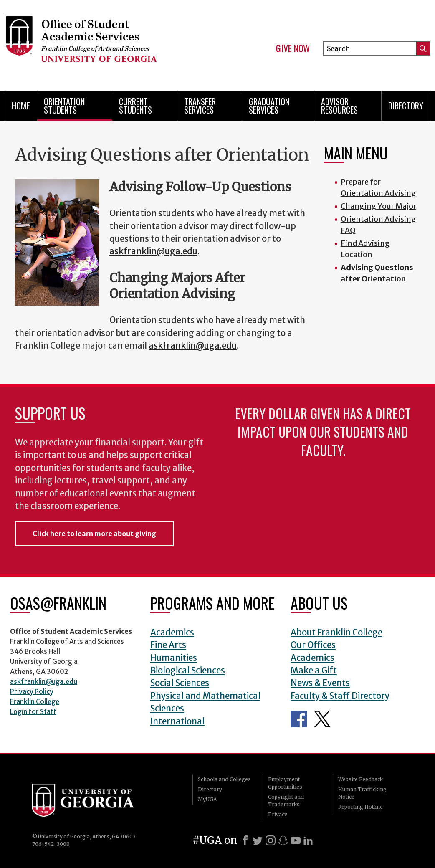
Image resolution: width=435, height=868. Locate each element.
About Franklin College (336, 633)
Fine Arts (168, 645)
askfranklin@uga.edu (153, 251)
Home (21, 106)
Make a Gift (314, 671)
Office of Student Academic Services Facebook (299, 719)
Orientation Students (64, 106)
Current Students (135, 106)
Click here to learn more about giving (94, 534)
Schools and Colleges (224, 779)
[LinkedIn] (308, 840)
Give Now (293, 48)
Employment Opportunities (285, 783)
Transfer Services (200, 106)
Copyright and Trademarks (286, 801)
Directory (406, 106)
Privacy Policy (32, 691)
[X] (258, 840)
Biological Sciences (188, 671)
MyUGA (207, 799)
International (177, 721)
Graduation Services (269, 106)
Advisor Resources (339, 106)
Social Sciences (180, 683)
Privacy (278, 814)
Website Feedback (360, 779)
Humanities (174, 658)
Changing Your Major (378, 206)
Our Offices (313, 645)
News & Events (320, 683)
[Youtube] (296, 840)
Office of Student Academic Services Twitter (322, 719)
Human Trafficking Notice (362, 793)
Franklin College (35, 701)
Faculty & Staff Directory (340, 696)
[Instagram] (271, 840)
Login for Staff (33, 711)
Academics (172, 633)
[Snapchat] (283, 840)
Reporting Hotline (360, 807)
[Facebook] (245, 840)
